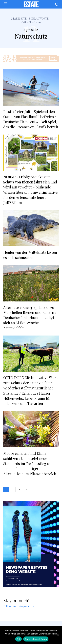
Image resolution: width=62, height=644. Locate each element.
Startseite (19, 18)
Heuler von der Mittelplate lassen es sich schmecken (30, 255)
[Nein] (58, 635)
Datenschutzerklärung (36, 639)
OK (18, 639)
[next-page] (26, 490)
